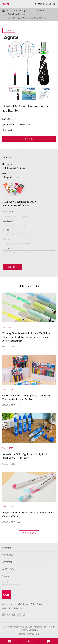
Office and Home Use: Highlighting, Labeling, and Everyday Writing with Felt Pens (26, 397)
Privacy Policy (34, 634)
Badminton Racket (16, 14)
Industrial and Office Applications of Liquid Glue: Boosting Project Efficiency (26, 456)
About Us (29, 562)
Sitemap (21, 634)
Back (9, 31)
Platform (43, 4)
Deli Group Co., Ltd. (23, 627)
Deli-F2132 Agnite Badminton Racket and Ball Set (27, 18)
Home (9, 11)
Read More (11, 347)
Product (17, 11)
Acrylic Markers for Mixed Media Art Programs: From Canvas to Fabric (28, 514)
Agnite (25, 11)
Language (6, 576)
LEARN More (29, 533)
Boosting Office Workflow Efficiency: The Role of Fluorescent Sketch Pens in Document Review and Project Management (26, 337)
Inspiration (29, 555)
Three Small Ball (37, 11)
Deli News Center (29, 286)
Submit (13, 267)
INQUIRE (29, 139)
